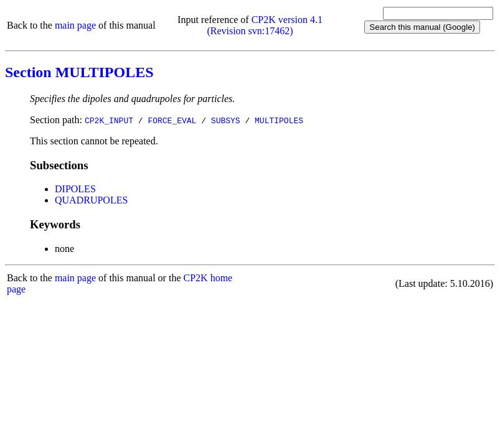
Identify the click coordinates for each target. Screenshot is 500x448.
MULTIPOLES (279, 120)
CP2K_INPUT (109, 120)
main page (75, 25)
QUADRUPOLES (91, 200)
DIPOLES (75, 189)
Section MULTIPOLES (79, 72)
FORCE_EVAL (172, 120)
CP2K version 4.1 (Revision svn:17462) (265, 25)
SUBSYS (226, 120)
